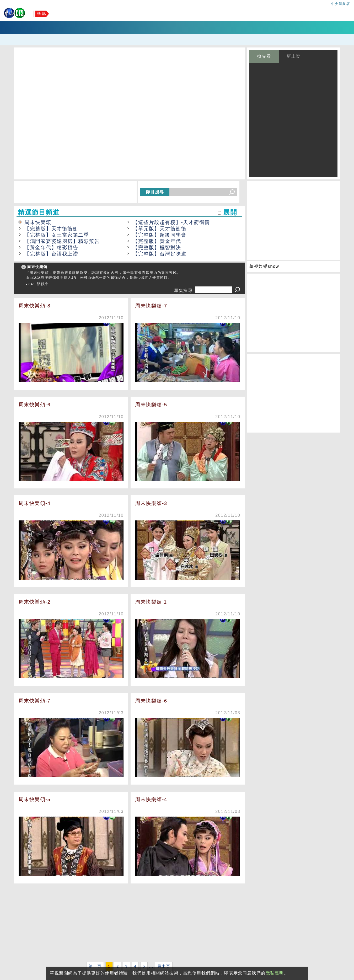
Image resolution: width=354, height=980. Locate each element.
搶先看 (264, 56)
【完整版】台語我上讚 (51, 254)
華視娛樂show (264, 266)
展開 (230, 212)
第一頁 (95, 966)
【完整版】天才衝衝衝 (51, 229)
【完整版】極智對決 (157, 247)
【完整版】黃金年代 (157, 241)
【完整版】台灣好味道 (160, 254)
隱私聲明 (275, 973)
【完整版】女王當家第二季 (57, 235)
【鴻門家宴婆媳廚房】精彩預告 (62, 241)
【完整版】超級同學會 (160, 235)
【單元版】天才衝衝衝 (160, 229)
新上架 (294, 56)
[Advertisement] (129, 924)
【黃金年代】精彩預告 (51, 247)
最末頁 (164, 966)
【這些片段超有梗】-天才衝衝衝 (171, 222)
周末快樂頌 (38, 222)
